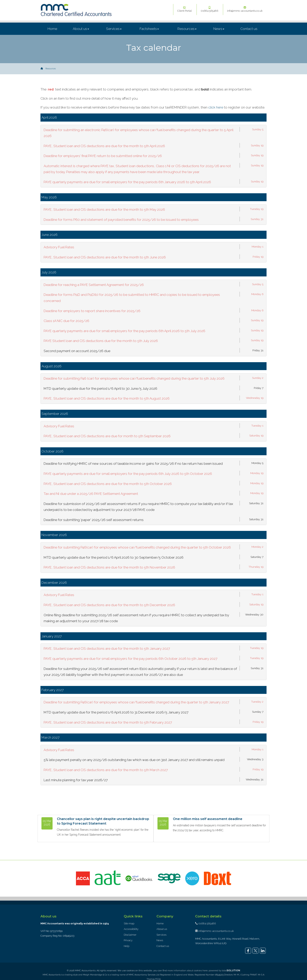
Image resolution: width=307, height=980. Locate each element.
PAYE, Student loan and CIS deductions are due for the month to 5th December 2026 (109, 605)
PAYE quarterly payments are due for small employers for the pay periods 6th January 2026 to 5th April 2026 (127, 182)
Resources (187, 29)
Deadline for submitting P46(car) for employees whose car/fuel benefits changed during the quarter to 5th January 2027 (136, 702)
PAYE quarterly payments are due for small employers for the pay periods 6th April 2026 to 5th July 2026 (124, 331)
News (219, 29)
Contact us (249, 29)
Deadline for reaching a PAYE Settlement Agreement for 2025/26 (94, 285)
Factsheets (149, 29)
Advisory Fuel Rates (59, 247)
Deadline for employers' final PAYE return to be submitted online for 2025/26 (103, 156)
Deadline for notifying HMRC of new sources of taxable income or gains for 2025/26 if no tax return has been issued (133, 464)
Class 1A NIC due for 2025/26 (66, 321)
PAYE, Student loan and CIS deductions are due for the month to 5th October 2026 (108, 484)
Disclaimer (130, 935)
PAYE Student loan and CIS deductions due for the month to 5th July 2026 (101, 341)
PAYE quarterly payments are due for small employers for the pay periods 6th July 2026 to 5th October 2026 (128, 474)
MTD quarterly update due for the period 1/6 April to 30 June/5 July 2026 (100, 389)
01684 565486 (209, 9)
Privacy (128, 940)
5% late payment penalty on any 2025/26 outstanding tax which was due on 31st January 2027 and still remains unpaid (134, 760)
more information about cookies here (188, 970)
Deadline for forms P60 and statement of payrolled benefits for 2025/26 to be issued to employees (121, 220)
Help (127, 946)
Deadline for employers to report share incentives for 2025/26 (92, 311)
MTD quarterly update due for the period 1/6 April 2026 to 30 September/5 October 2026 (114, 557)
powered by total (224, 970)
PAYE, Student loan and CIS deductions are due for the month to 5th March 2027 (106, 770)
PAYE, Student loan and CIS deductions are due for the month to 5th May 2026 (104, 210)
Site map (129, 923)
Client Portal (185, 9)
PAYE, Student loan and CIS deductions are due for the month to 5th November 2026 (109, 567)
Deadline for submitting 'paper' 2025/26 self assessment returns (94, 520)
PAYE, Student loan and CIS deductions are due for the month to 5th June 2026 (105, 257)
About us (81, 29)
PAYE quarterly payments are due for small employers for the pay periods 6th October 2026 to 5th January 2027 (130, 659)
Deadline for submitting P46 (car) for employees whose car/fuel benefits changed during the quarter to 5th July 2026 (134, 378)
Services (114, 29)
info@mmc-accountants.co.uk (245, 9)
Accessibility (131, 929)
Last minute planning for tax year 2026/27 (76, 780)
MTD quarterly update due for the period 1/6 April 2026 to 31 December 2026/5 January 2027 (116, 712)
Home (52, 29)
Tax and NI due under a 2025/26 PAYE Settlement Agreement (91, 494)
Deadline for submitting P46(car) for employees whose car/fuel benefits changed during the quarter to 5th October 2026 (137, 547)
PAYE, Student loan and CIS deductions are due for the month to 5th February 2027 (108, 722)
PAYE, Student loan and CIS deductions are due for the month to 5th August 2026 (107, 398)
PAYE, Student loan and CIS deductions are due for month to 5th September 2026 (107, 436)
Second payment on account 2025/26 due (77, 351)
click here (216, 107)
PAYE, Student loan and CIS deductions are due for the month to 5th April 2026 (104, 146)
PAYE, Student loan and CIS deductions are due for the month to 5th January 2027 (107, 649)
